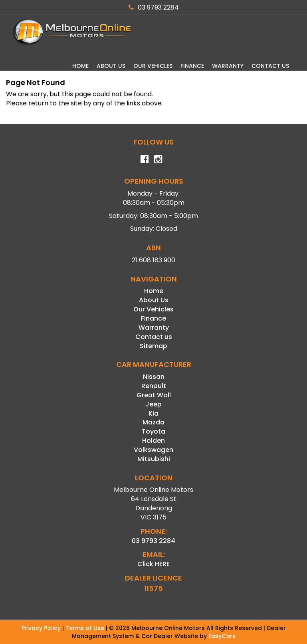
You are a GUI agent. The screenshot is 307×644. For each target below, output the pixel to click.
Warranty (228, 66)
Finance (192, 66)
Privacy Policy (42, 628)
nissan (154, 377)
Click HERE (153, 564)
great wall (154, 395)
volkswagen (153, 450)
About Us (111, 66)
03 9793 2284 (154, 7)
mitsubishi (154, 459)
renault (154, 386)
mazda (153, 422)
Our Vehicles (153, 66)
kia (153, 413)
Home (80, 66)
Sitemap (153, 346)
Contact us (270, 66)
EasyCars (222, 636)
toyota (153, 431)
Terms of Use (86, 628)
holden (153, 441)
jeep (153, 404)
